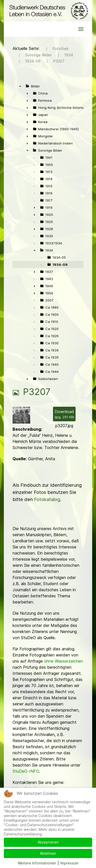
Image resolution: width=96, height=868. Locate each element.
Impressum (69, 863)
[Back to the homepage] (48, 11)
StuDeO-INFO (26, 771)
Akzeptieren (48, 842)
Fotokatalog (47, 499)
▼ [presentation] (20, 86)
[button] (81, 29)
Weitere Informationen (37, 863)
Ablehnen (48, 853)
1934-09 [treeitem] (60, 265)
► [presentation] (27, 93)
